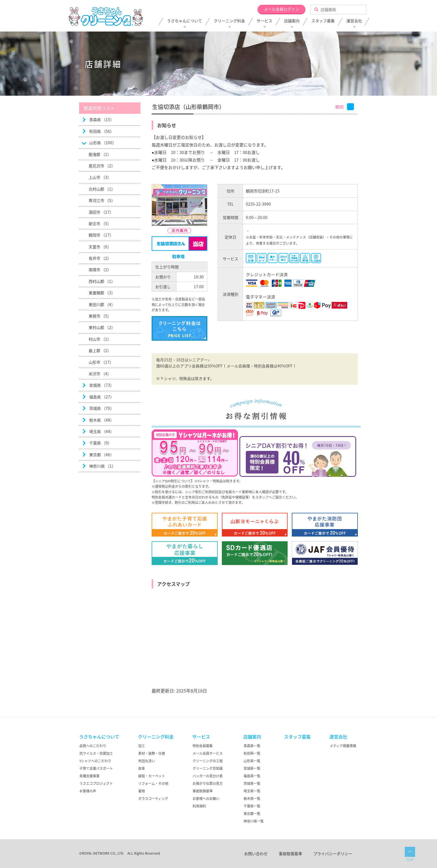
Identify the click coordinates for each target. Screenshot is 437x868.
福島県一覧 (252, 776)
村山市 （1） (100, 339)
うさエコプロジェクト (96, 783)
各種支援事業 (89, 776)
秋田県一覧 (252, 753)
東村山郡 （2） (102, 327)
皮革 (142, 768)
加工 (142, 746)
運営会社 (354, 21)
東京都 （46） (102, 455)
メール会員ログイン (281, 9)
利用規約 (199, 806)
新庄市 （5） (100, 223)
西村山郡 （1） (102, 281)
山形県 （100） (103, 143)
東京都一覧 (252, 814)
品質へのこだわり (93, 746)
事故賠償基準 (203, 791)
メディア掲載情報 (343, 746)
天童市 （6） (100, 247)
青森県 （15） (102, 119)
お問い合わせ (256, 853)
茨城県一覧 (252, 783)
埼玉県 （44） (102, 431)
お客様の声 (88, 791)
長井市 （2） (100, 258)
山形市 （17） (101, 362)
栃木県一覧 (252, 799)
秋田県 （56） (102, 131)
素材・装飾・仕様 (152, 753)
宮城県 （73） (102, 385)
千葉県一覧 (252, 806)
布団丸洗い (147, 761)
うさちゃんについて (184, 21)
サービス (264, 21)
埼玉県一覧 (252, 791)
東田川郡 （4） (102, 304)
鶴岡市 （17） (101, 235)
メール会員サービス (208, 753)
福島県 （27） (102, 397)
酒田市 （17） (101, 212)
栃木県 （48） (102, 420)
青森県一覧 (252, 746)
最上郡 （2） (100, 350)
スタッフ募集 (323, 21)
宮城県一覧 (252, 768)
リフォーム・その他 (153, 783)
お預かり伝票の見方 (208, 783)
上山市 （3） (100, 177)
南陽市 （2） (100, 270)
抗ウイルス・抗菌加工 (96, 753)
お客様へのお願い (206, 799)
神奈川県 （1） (102, 466)
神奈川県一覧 (254, 821)
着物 (142, 791)
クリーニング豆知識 (208, 768)
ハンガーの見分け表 (208, 776)
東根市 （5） (100, 316)
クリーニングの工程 (208, 761)
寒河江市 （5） (102, 200)
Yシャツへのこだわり (95, 761)
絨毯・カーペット (152, 776)
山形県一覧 (252, 761)
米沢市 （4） (100, 374)
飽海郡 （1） (100, 154)
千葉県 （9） (100, 443)
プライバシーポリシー (333, 853)
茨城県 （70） (102, 408)
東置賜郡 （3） (102, 293)
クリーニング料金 (229, 21)
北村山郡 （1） (102, 189)
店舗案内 (292, 21)
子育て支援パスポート (96, 768)
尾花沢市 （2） (102, 166)
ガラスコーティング (153, 799)
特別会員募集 (203, 746)
